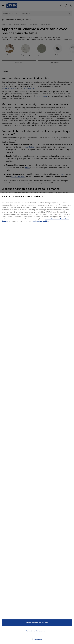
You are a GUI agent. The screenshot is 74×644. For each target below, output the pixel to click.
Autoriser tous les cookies (37, 623)
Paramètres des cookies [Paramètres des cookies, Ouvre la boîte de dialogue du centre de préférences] (35, 631)
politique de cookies (41, 221)
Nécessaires (37, 639)
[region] (37, 419)
